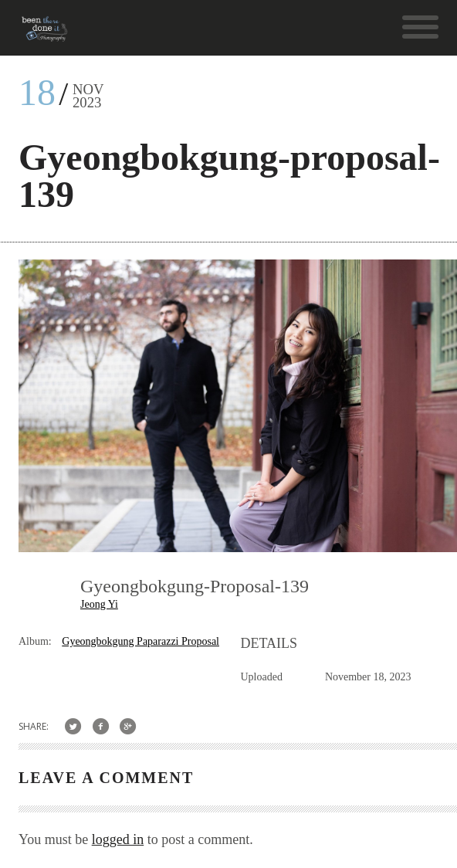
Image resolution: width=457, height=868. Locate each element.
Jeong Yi (99, 604)
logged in (118, 839)
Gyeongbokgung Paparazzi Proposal (140, 641)
